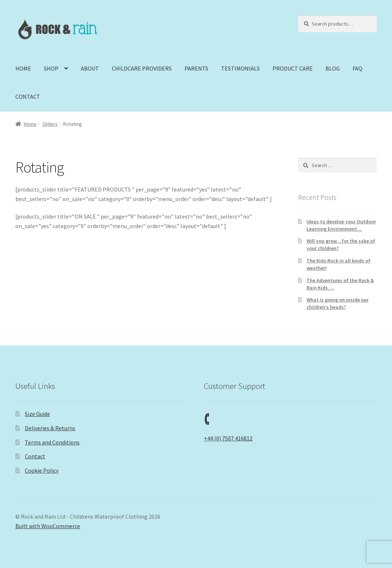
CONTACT (28, 96)
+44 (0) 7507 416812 (228, 438)
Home (30, 124)
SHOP (51, 68)
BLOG (333, 68)
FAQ (357, 68)
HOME (23, 68)
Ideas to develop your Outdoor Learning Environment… (341, 225)
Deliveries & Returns (50, 428)
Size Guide (37, 414)
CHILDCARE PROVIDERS (142, 68)
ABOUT (90, 68)
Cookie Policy (42, 470)
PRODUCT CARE (293, 68)
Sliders (50, 124)
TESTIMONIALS (240, 68)
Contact (35, 456)
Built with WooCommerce (48, 526)
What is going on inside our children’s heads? (338, 303)
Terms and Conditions (52, 442)
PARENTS (196, 68)
